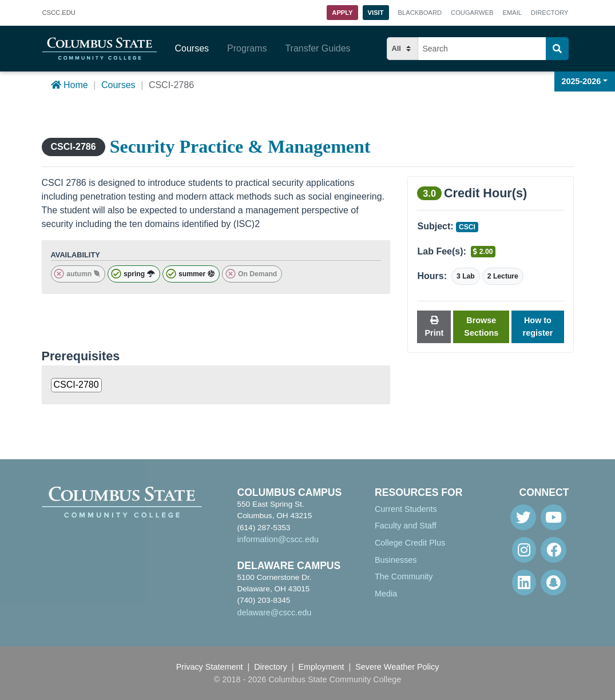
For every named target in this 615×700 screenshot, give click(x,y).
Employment (322, 667)
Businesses (396, 560)
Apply (342, 13)
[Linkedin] (524, 582)
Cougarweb (472, 13)
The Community (404, 576)
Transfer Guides (318, 48)
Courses (192, 48)
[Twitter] (523, 517)
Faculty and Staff (406, 526)
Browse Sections (481, 327)
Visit (376, 13)
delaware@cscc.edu (274, 612)
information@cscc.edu (278, 539)
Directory (549, 13)
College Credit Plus (410, 543)
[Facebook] (553, 550)
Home (70, 85)
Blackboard (420, 13)
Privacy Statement (210, 667)
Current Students (406, 509)
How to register (538, 327)
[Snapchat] (553, 582)
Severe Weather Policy (397, 667)
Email (512, 13)
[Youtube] (553, 517)
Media (386, 594)
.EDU (59, 13)
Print (434, 327)
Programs (247, 48)
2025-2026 (582, 81)
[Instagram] (524, 550)
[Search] (557, 49)
